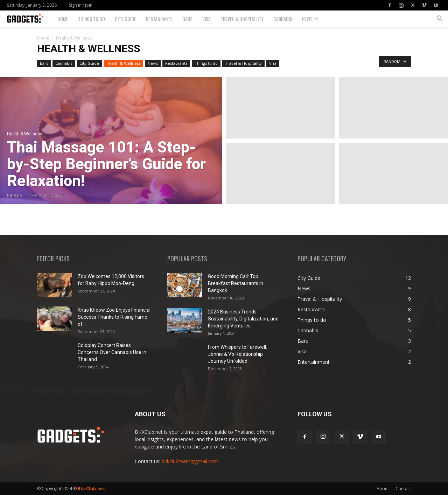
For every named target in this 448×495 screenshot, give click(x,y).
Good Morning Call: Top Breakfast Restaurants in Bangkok (236, 283)
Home (63, 19)
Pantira (15, 195)
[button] (440, 19)
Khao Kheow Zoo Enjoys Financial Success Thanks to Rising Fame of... (114, 317)
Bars (187, 19)
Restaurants (159, 19)
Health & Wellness (123, 63)
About (383, 489)
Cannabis (283, 19)
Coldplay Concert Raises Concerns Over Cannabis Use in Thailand (112, 352)
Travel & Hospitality (242, 19)
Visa (206, 19)
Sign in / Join (81, 5)
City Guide (125, 19)
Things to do (92, 19)
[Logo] (30, 19)
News (310, 19)
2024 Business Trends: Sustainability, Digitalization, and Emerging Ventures (243, 319)
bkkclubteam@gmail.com (190, 461)
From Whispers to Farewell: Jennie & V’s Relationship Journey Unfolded (237, 354)
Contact (403, 489)
